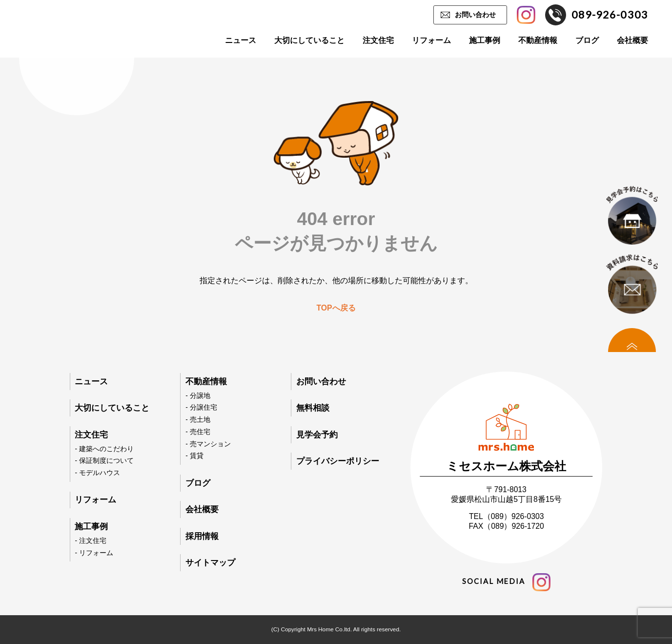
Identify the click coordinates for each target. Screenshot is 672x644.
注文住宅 (378, 40)
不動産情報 (538, 40)
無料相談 (313, 408)
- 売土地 (198, 420)
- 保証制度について (104, 461)
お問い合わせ (475, 15)
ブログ (587, 40)
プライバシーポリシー (338, 461)
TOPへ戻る (336, 308)
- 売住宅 (198, 432)
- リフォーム (94, 553)
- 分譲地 (198, 396)
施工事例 (485, 40)
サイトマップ (210, 563)
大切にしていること (309, 40)
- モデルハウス (97, 473)
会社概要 (632, 40)
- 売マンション (208, 444)
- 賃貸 (194, 456)
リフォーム (431, 40)
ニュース (241, 40)
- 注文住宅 (90, 541)
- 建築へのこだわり (104, 449)
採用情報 (202, 536)
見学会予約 (317, 435)
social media (506, 582)
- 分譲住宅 (201, 407)
